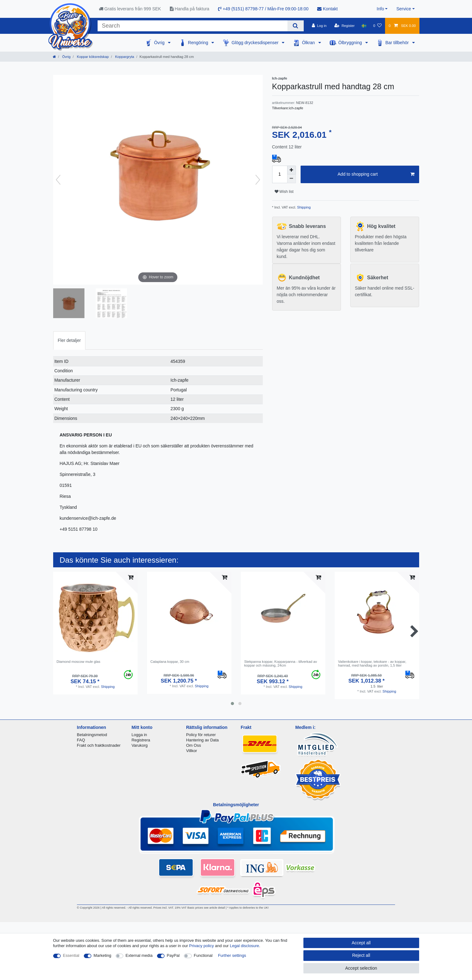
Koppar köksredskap (92, 57)
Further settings (232, 955)
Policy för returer (201, 735)
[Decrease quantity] (292, 179)
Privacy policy (202, 946)
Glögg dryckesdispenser (256, 43)
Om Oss (193, 745)
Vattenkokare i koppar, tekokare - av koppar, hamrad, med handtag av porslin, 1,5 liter (372, 663)
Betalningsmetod (92, 735)
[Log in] (319, 26)
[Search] (295, 26)
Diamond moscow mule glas (79, 662)
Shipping (304, 207)
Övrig (160, 43)
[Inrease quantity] (292, 170)
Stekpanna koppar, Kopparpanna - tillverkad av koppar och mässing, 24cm (281, 663)
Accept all (361, 943)
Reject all (361, 955)
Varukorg (140, 745)
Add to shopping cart (376, 174)
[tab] (69, 340)
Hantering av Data (202, 740)
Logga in (139, 735)
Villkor (192, 751)
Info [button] (380, 9)
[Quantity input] (280, 174)
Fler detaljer (69, 340)
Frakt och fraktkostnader (99, 745)
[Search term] (193, 26)
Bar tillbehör (398, 43)
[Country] (364, 26)
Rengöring (199, 43)
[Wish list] (377, 26)
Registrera (141, 740)
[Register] (345, 26)
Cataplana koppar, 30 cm (170, 662)
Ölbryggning (351, 43)
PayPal (173, 955)
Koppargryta (124, 57)
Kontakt (327, 9)
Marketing (102, 955)
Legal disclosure (245, 946)
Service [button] (404, 9)
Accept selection (361, 968)
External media (139, 955)
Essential (71, 955)
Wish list (284, 192)
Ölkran (309, 43)
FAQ (81, 740)
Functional (203, 955)
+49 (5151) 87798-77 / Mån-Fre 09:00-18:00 (263, 9)
